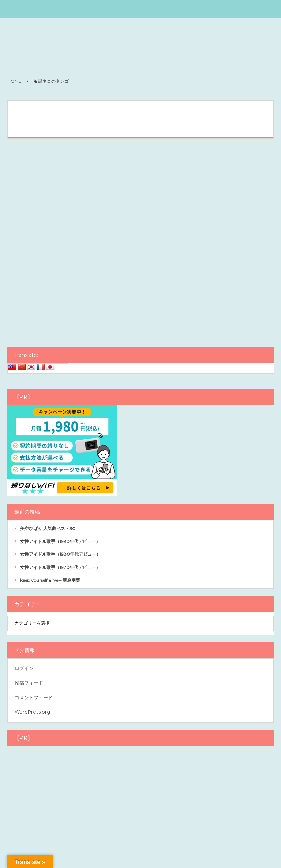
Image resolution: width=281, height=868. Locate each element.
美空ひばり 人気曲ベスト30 (48, 528)
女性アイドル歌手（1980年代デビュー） (60, 554)
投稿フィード (29, 683)
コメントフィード (34, 697)
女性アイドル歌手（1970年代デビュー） (60, 567)
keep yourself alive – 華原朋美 (50, 580)
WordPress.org (32, 712)
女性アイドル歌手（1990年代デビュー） (60, 541)
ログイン (24, 668)
